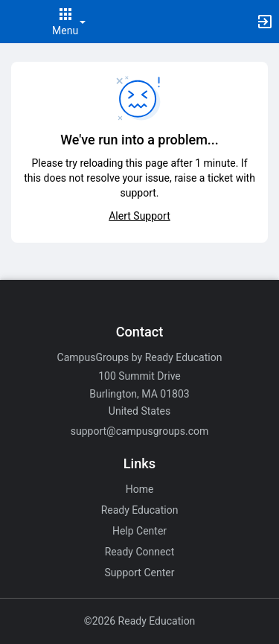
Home (140, 489)
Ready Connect (140, 552)
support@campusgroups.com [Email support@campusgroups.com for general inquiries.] (139, 431)
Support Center (140, 573)
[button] (19, 22)
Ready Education (140, 510)
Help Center (139, 531)
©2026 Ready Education (140, 621)
